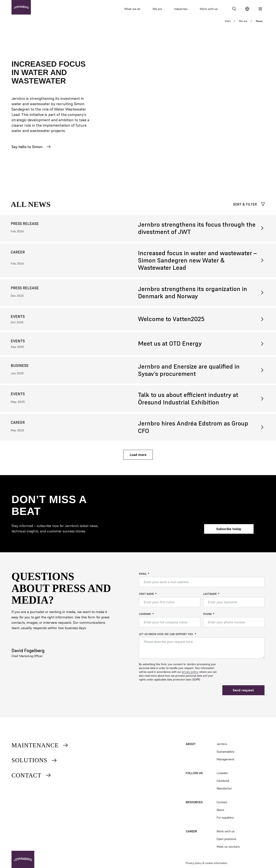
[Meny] (260, 9)
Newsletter (224, 788)
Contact (31, 775)
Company (145, 617)
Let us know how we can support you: (166, 637)
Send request (243, 693)
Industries (181, 9)
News (220, 810)
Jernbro (222, 744)
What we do (132, 9)
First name (146, 597)
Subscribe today (229, 532)
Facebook (223, 781)
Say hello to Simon (31, 149)
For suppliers (225, 817)
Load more (138, 457)
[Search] (234, 9)
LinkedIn (222, 773)
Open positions (226, 839)
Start (228, 24)
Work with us (209, 9)
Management (225, 759)
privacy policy (190, 675)
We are (157, 9)
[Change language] (247, 9)
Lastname (210, 597)
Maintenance (40, 745)
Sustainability (226, 752)
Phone (207, 617)
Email (143, 576)
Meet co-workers (228, 847)
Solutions (34, 760)
